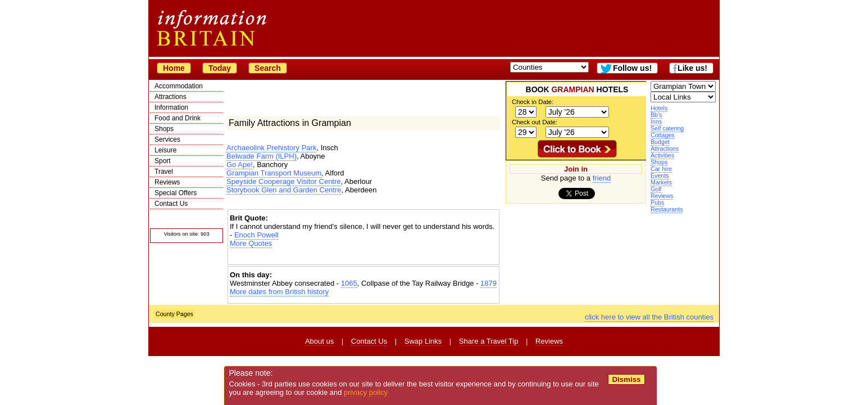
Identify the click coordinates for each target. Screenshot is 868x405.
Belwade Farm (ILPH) (262, 156)
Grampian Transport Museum (274, 173)
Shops (164, 129)
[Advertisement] (363, 257)
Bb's (656, 115)
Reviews (167, 182)
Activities (662, 155)
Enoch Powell (256, 235)
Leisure (165, 150)
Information (171, 107)
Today (220, 68)
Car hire (661, 169)
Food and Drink (178, 118)
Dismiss (626, 379)
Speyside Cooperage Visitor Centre (284, 181)
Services (167, 139)
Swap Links (423, 341)
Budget (660, 142)
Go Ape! (240, 165)
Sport (163, 161)
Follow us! (632, 68)
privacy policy (366, 392)
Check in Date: (533, 102)
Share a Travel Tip (489, 341)
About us (319, 341)
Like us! (692, 68)
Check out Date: (535, 122)
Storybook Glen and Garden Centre (284, 190)
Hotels (659, 108)
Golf (656, 189)
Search (268, 68)
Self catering (667, 128)
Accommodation (179, 86)
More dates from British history (279, 292)
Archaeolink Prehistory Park (271, 148)
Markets (661, 182)
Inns (656, 121)
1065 (349, 283)
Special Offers (176, 193)
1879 (488, 283)
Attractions (171, 97)
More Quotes (251, 243)
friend (602, 178)
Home (174, 68)
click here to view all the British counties (649, 317)
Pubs (657, 202)
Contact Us (171, 204)
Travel (164, 172)
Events (660, 175)
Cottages (663, 135)
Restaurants (667, 209)
